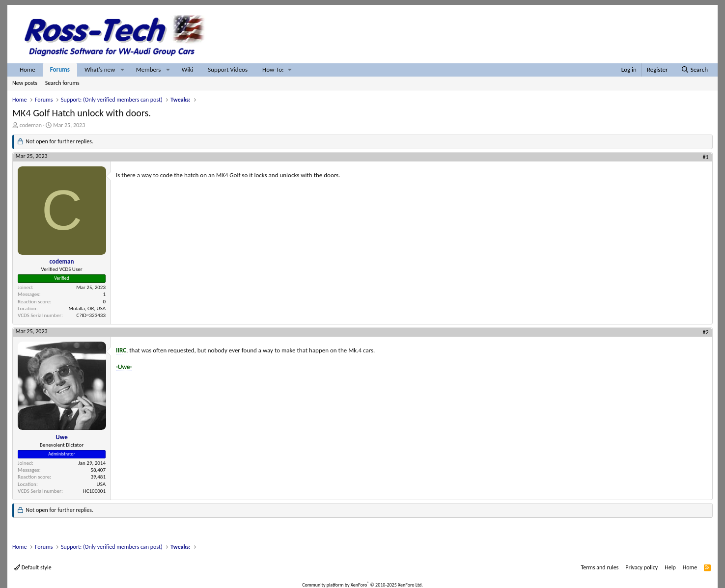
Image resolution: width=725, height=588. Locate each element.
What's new (100, 69)
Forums (60, 69)
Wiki (187, 69)
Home (28, 69)
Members (149, 69)
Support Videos (228, 69)
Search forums (62, 83)
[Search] (694, 70)
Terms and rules (600, 567)
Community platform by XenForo (362, 585)
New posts (25, 83)
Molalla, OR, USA (87, 308)
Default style (33, 567)
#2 (706, 332)
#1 (706, 157)
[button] (122, 70)
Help (670, 567)
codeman (31, 125)
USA (101, 484)
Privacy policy (641, 567)
